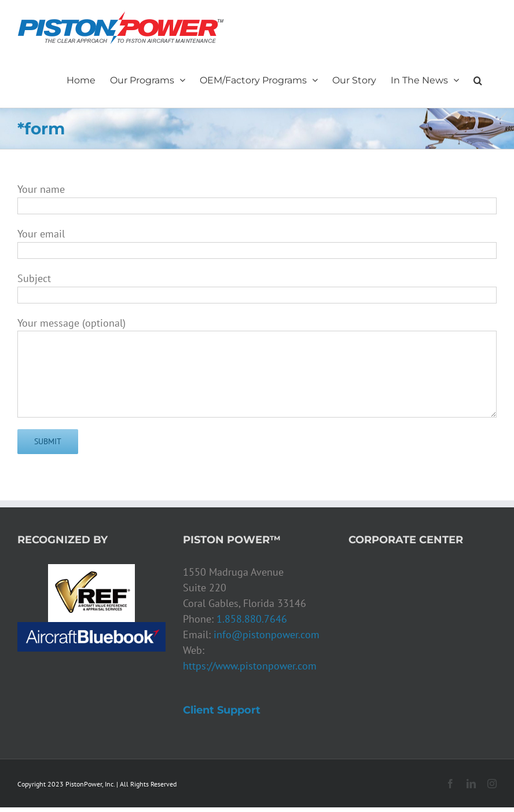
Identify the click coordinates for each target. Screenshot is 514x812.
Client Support (222, 710)
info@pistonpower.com (267, 634)
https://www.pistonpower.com (250, 666)
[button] (478, 79)
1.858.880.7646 (252, 619)
